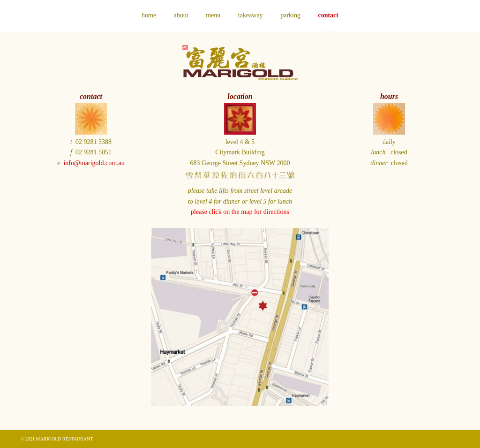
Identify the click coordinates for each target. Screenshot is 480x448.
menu (213, 15)
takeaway (251, 15)
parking (290, 15)
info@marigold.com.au (94, 163)
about (181, 15)
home (149, 15)
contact (328, 15)
